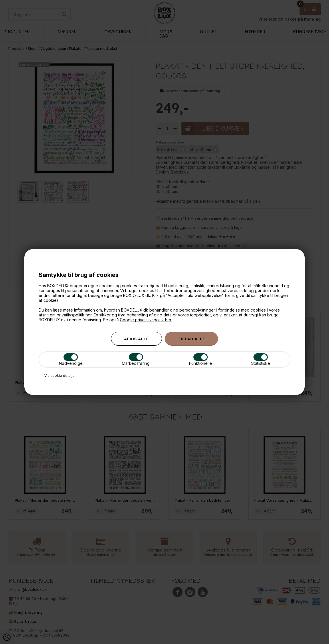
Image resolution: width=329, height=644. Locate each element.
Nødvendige (71, 360)
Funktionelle (201, 360)
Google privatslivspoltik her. (146, 320)
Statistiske (261, 360)
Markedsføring (136, 360)
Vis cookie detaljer (60, 376)
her (89, 315)
